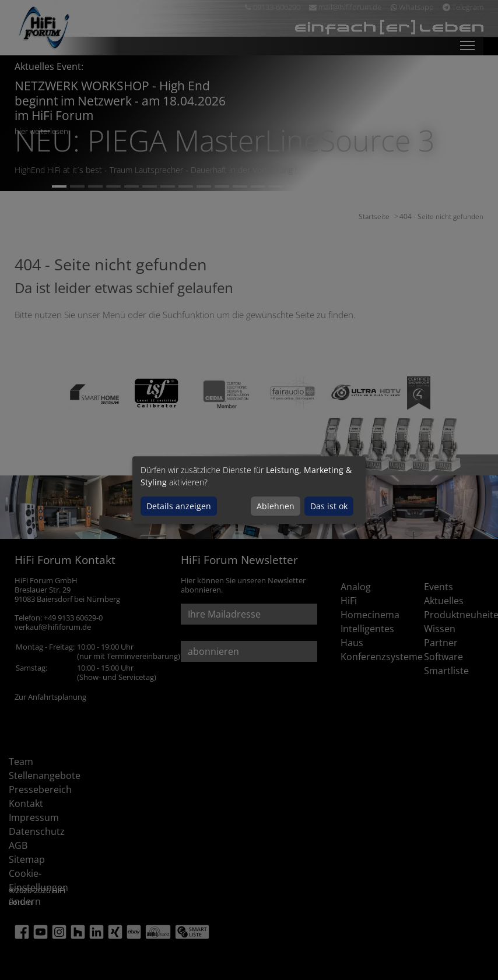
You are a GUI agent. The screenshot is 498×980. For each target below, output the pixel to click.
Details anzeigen (179, 506)
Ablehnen (276, 506)
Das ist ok (329, 506)
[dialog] (249, 490)
